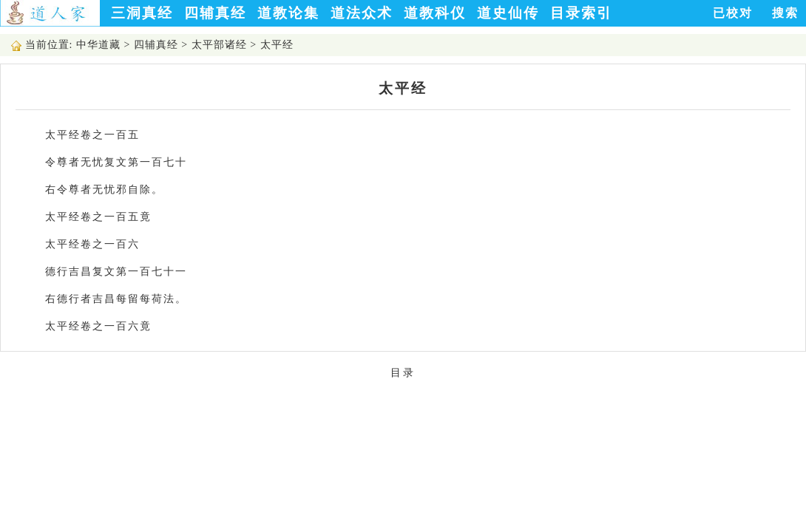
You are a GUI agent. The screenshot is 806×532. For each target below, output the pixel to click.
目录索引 (581, 13)
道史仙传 (508, 13)
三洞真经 (142, 13)
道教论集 (288, 13)
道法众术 (362, 13)
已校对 (733, 13)
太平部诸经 (219, 45)
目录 (403, 373)
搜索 (785, 13)
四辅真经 (215, 13)
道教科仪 (435, 13)
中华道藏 (98, 45)
